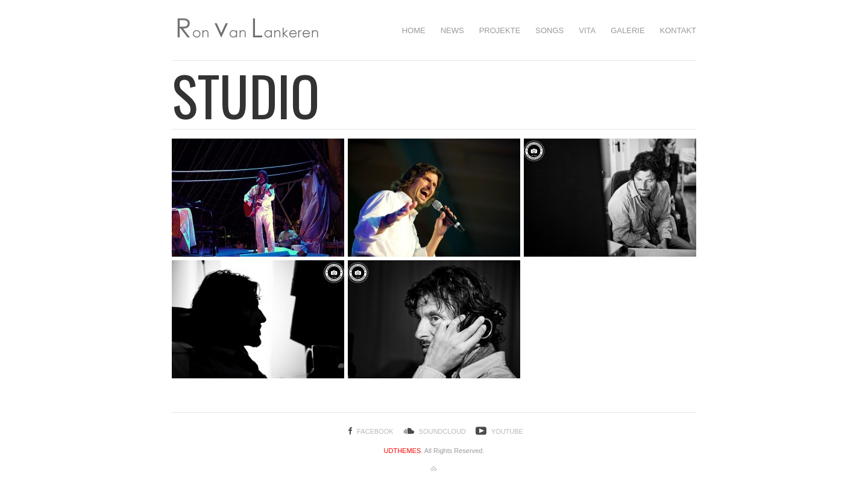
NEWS (452, 30)
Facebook (375, 431)
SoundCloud (442, 431)
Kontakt (678, 30)
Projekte (500, 30)
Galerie (627, 30)
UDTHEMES (403, 451)
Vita (587, 30)
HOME (414, 30)
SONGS (549, 30)
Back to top (434, 469)
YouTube (507, 431)
